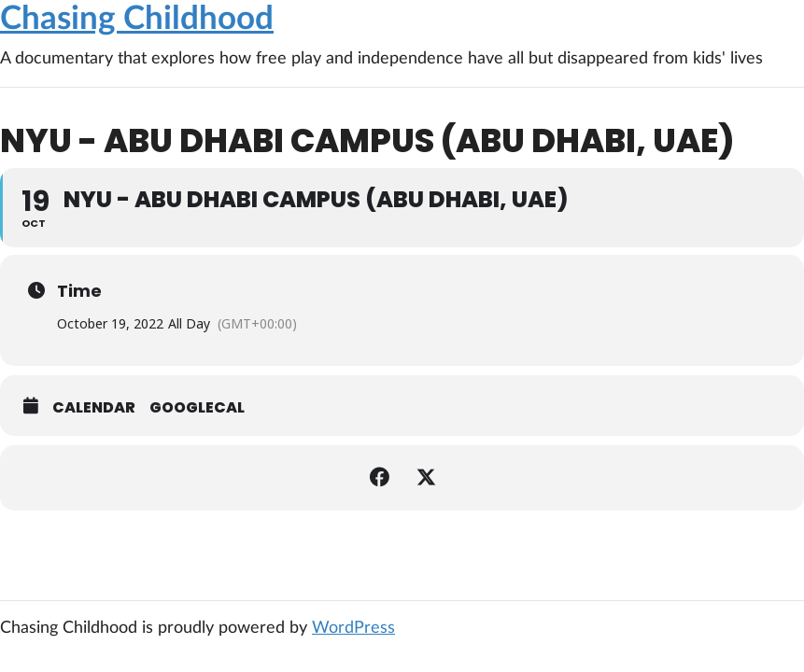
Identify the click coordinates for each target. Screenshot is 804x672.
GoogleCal (197, 408)
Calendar (94, 408)
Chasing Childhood (137, 19)
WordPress (353, 628)
